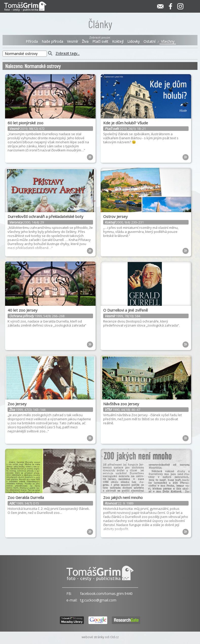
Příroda (32, 42)
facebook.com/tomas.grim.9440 (106, 593)
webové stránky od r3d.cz (100, 637)
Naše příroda (52, 42)
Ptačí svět (100, 42)
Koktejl (118, 42)
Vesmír (72, 42)
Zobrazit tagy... (68, 54)
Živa (85, 42)
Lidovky (133, 42)
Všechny (168, 42)
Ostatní (149, 42)
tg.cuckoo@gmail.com (98, 600)
